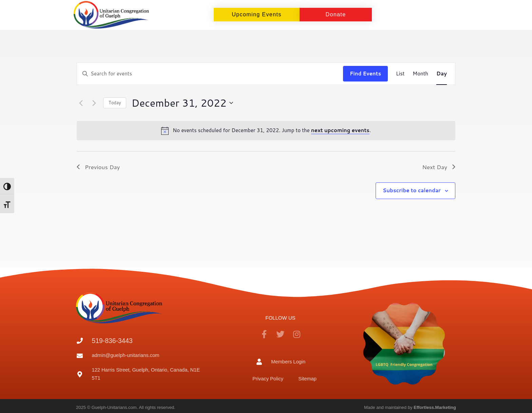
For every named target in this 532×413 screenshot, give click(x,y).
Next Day (439, 167)
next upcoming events (340, 130)
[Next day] (94, 103)
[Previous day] (81, 103)
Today (115, 103)
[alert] (266, 130)
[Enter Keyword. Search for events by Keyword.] (210, 74)
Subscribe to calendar (412, 190)
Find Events (365, 74)
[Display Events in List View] (400, 74)
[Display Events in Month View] (420, 74)
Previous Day (98, 167)
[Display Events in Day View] (442, 74)
